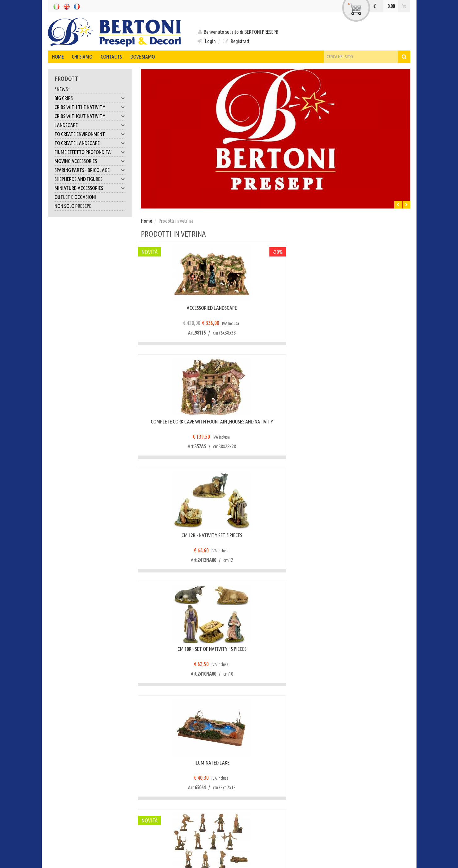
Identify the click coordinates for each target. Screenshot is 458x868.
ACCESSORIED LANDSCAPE (183, 308)
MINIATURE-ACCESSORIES (90, 188)
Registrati (236, 41)
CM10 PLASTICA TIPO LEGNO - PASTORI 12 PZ (368, 425)
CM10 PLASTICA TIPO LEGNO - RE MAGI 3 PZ (369, 652)
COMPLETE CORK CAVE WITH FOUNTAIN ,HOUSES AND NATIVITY (276, 311)
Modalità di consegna (75, 763)
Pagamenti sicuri (70, 754)
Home (60, 57)
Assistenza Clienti (164, 782)
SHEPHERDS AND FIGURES (90, 179)
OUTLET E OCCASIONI (75, 197)
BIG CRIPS (90, 98)
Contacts (122, 57)
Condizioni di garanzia (169, 763)
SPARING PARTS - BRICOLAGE (90, 170)
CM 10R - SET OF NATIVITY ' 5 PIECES (183, 421)
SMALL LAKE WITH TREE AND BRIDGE (368, 535)
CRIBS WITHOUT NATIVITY (90, 116)
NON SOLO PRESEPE (73, 206)
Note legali (71, 845)
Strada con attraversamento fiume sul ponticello (183, 538)
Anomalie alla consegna (170, 773)
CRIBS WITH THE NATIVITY (90, 107)
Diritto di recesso (163, 754)
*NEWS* (62, 89)
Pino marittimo (275, 649)
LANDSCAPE (90, 125)
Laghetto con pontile (276, 535)
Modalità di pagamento (77, 791)
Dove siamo (157, 57)
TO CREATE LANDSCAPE (90, 143)
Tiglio (183, 649)
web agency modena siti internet (229, 860)
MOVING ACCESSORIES (90, 161)
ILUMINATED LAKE (275, 421)
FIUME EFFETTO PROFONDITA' (90, 152)
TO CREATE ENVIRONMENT (90, 134)
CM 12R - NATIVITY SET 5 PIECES (369, 308)
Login (206, 41)
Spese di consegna (72, 782)
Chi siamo (89, 57)
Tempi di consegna (72, 773)
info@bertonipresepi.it (268, 834)
